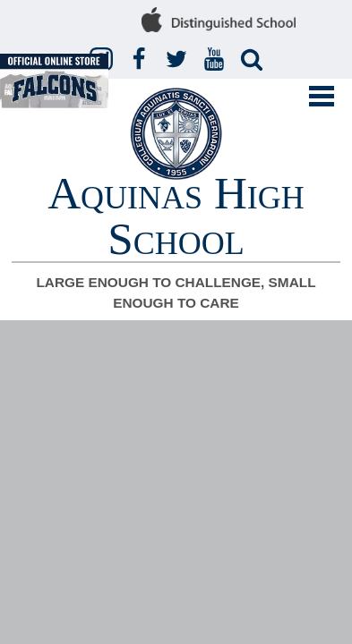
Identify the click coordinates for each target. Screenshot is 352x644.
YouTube (217, 60)
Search (254, 60)
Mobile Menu (322, 96)
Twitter (179, 60)
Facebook (142, 60)
